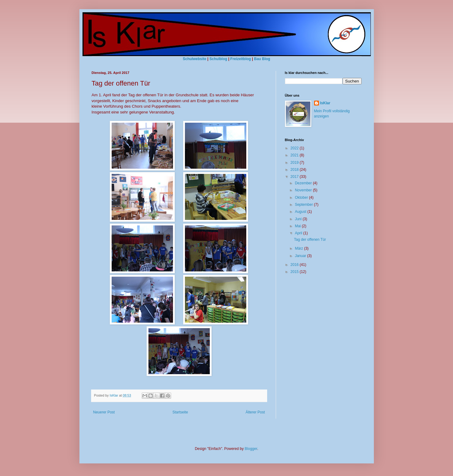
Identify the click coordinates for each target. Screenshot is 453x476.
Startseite (180, 412)
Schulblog (218, 59)
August (301, 212)
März (299, 248)
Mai (298, 226)
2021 (295, 155)
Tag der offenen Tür (310, 240)
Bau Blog (262, 59)
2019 (295, 163)
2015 (295, 272)
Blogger (251, 449)
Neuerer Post (104, 412)
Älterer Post (255, 412)
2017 (295, 177)
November (304, 190)
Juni (299, 219)
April (299, 233)
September (304, 205)
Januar (301, 256)
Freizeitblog (241, 59)
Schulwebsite (195, 59)
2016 (295, 265)
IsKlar (325, 103)
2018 (295, 170)
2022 (295, 148)
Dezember (304, 183)
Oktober (302, 198)
